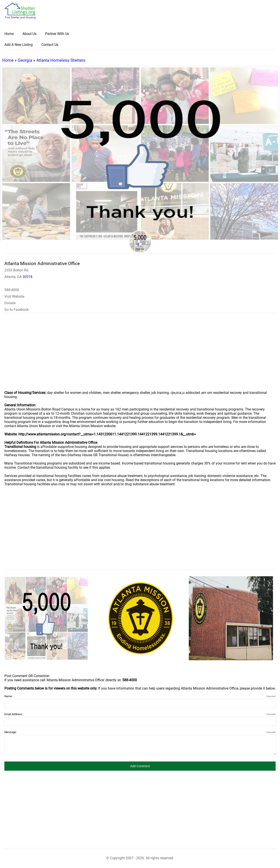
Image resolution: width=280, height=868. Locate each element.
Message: (140, 732)
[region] (140, 355)
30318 (27, 277)
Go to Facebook (17, 310)
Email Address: (140, 714)
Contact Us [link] (50, 45)
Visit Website (14, 296)
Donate (10, 303)
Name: (140, 696)
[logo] (20, 11)
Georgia (25, 60)
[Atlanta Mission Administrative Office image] (46, 618)
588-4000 (12, 290)
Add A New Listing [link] (18, 45)
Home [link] (9, 34)
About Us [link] (29, 34)
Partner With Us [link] (57, 34)
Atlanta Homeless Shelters (61, 60)
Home (8, 60)
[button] (140, 766)
